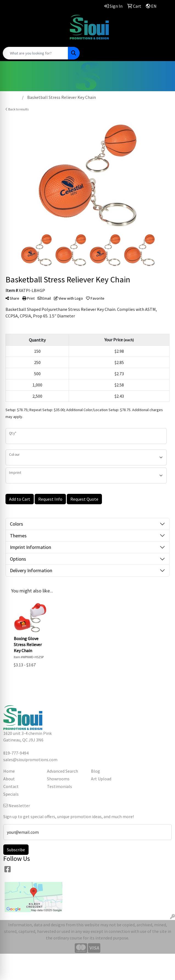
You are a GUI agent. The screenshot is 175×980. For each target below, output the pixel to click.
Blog (95, 771)
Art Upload (101, 779)
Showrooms (58, 779)
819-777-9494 (30, 22)
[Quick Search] (35, 53)
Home (9, 771)
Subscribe (16, 850)
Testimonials (59, 786)
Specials (11, 794)
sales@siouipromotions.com (30, 29)
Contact (11, 786)
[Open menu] (164, 53)
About (9, 779)
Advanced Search (63, 771)
